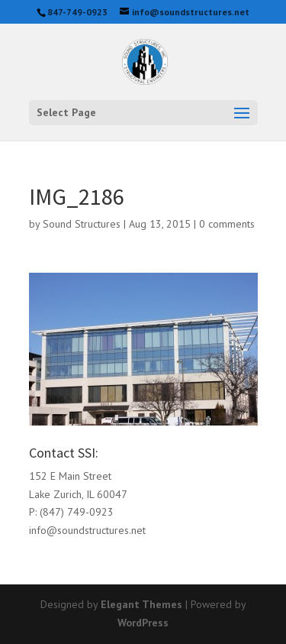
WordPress (143, 623)
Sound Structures (82, 224)
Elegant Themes (141, 604)
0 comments (227, 224)
